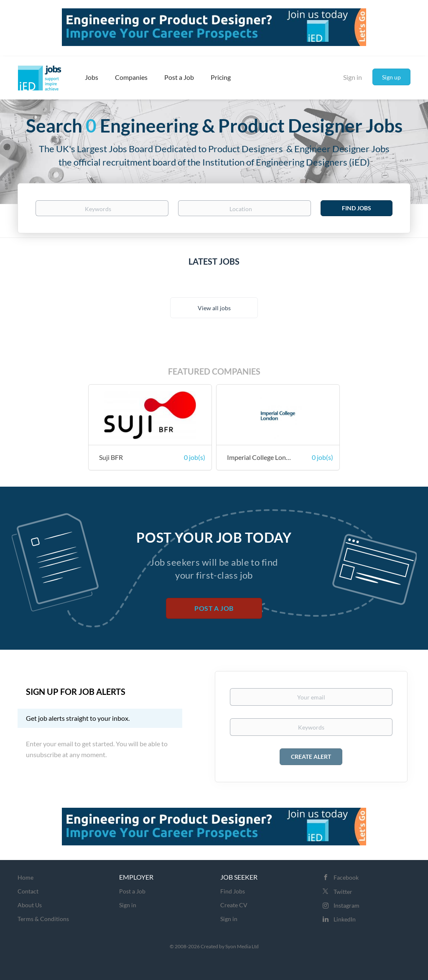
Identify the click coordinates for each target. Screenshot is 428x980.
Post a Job (214, 608)
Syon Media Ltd (242, 946)
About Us (30, 905)
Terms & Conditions (43, 919)
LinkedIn (345, 919)
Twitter (343, 892)
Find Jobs (357, 208)
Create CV (234, 905)
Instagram (346, 905)
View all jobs (214, 308)
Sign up (391, 77)
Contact (28, 891)
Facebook (346, 877)
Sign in (353, 77)
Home (25, 877)
